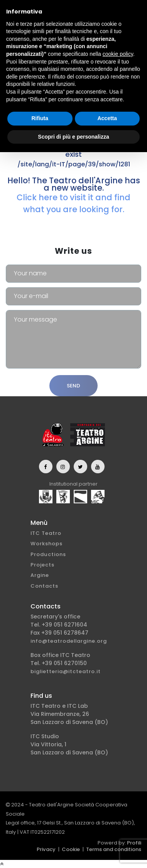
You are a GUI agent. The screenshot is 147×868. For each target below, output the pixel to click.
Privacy (46, 849)
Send (73, 386)
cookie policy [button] (118, 54)
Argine (40, 575)
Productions (48, 554)
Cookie (71, 849)
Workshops (46, 544)
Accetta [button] (107, 118)
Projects (42, 565)
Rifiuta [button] (40, 118)
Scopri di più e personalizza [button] (73, 137)
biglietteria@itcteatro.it (66, 671)
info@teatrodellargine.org (69, 641)
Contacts (44, 586)
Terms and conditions (114, 849)
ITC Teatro (46, 533)
